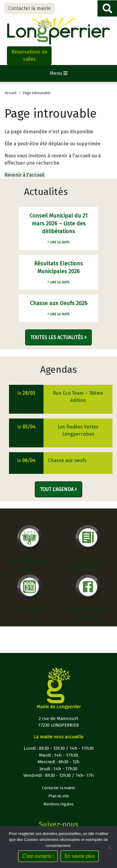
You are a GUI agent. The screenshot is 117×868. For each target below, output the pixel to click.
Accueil (11, 93)
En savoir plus (80, 856)
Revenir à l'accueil (24, 175)
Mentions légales (59, 804)
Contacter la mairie (30, 8)
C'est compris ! (38, 856)
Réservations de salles (29, 56)
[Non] (109, 847)
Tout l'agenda (58, 489)
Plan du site (59, 796)
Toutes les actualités (58, 337)
